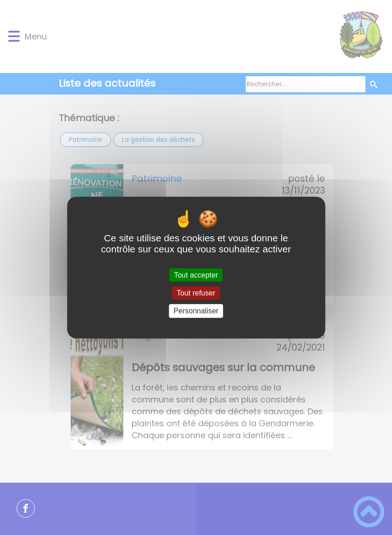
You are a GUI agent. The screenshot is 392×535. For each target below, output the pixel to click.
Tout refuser (196, 293)
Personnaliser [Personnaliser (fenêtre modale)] (196, 311)
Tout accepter (196, 275)
